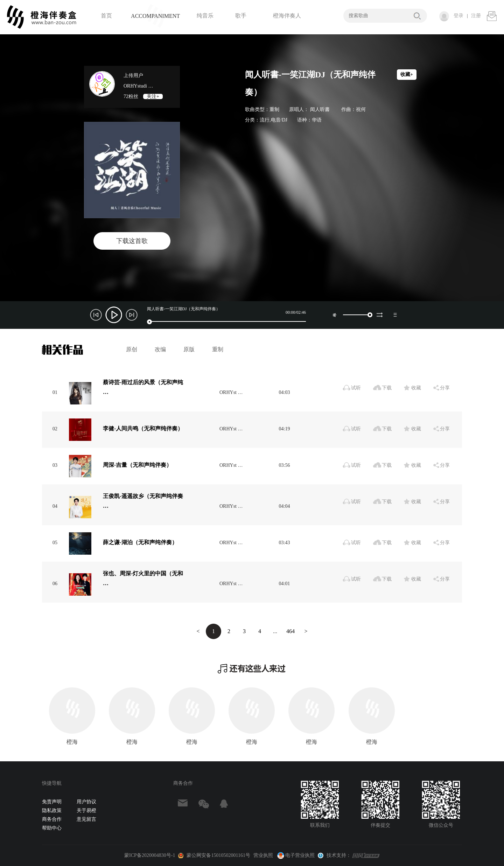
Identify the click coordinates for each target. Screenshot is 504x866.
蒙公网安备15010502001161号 (218, 855)
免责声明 (52, 802)
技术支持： (339, 855)
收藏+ (407, 74)
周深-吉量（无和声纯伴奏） (137, 465)
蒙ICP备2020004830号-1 (150, 855)
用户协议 (86, 802)
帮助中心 (52, 828)
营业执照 (263, 855)
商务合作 (52, 819)
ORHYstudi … (138, 86)
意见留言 (86, 819)
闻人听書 (320, 109)
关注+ (153, 96)
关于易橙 (86, 810)
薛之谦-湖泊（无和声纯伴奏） (140, 542)
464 (290, 631)
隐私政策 (52, 810)
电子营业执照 (295, 855)
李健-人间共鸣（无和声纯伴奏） (143, 428)
